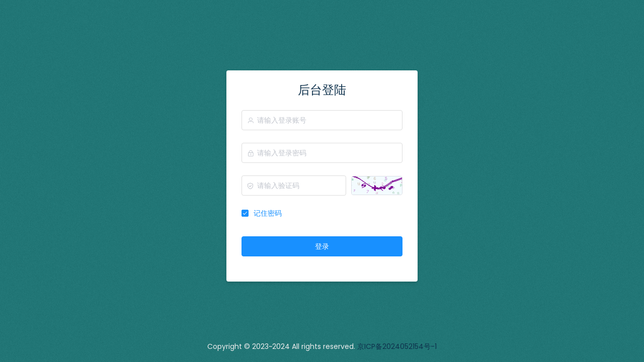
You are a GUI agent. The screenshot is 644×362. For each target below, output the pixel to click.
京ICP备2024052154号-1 (397, 346)
